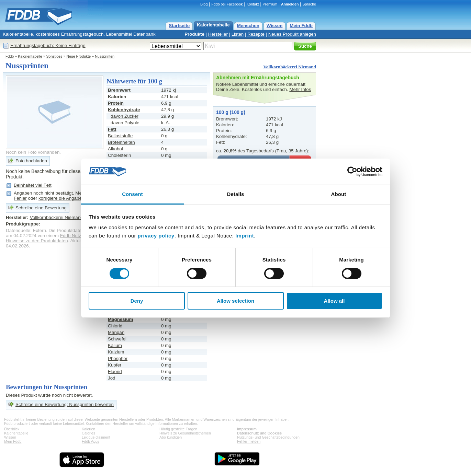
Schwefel (117, 339)
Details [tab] (236, 194)
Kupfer (115, 365)
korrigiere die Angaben (61, 198)
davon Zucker (125, 116)
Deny (137, 301)
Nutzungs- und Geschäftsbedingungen (268, 437)
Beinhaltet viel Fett (33, 185)
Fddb (10, 56)
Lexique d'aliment (96, 437)
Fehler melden (249, 441)
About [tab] (339, 194)
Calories (88, 433)
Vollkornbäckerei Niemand (290, 67)
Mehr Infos (300, 89)
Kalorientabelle (213, 25)
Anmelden (290, 4)
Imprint (245, 236)
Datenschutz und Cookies (259, 433)
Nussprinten (105, 56)
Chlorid (115, 326)
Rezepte (256, 34)
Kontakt (253, 4)
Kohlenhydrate (124, 110)
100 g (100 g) (231, 112)
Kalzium (116, 352)
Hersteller (218, 34)
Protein (116, 103)
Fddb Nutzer (73, 236)
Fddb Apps (91, 441)
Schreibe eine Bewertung (41, 208)
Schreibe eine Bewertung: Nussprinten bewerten (65, 404)
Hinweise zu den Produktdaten (37, 241)
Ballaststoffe (120, 136)
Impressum (247, 429)
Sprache (309, 4)
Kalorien (88, 429)
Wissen (275, 26)
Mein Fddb (301, 26)
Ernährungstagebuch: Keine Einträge (48, 45)
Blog (204, 4)
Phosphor (118, 358)
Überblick (12, 429)
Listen (238, 34)
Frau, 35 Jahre (291, 151)
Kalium (115, 345)
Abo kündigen (171, 437)
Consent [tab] (132, 194)
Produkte (194, 34)
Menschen (248, 26)
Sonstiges (54, 56)
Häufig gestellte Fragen (178, 429)
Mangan (116, 332)
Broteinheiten (121, 142)
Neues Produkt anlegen (292, 34)
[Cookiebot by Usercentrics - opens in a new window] (352, 172)
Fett (112, 129)
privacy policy (156, 236)
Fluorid (115, 371)
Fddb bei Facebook (227, 4)
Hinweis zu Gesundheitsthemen (185, 433)
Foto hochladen (31, 161)
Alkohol (115, 149)
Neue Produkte (78, 56)
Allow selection (235, 301)
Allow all (334, 301)
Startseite (179, 26)
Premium (270, 4)
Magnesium (120, 319)
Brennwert (119, 90)
